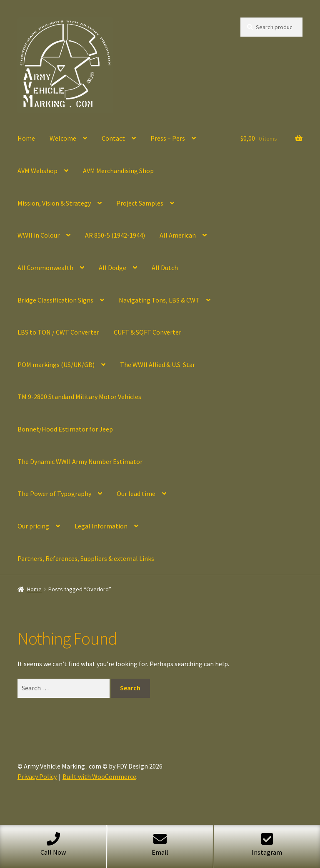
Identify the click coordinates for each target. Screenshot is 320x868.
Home (26, 138)
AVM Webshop (37, 171)
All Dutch (165, 268)
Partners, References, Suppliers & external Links (86, 558)
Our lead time (136, 494)
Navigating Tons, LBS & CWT (159, 300)
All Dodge (112, 268)
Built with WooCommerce (99, 776)
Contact (113, 138)
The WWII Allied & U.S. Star (157, 365)
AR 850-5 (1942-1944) (115, 235)
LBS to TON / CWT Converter (58, 332)
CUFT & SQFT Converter (147, 332)
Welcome (63, 138)
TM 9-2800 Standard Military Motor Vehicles (79, 397)
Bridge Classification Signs (55, 300)
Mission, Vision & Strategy (54, 203)
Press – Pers (168, 138)
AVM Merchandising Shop (118, 171)
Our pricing (33, 526)
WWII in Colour (39, 235)
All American (178, 235)
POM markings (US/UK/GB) (56, 365)
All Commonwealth (45, 268)
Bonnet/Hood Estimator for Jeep (65, 429)
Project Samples (140, 203)
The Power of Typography (54, 494)
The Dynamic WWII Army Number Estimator (80, 461)
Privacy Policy (37, 776)
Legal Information (101, 526)
